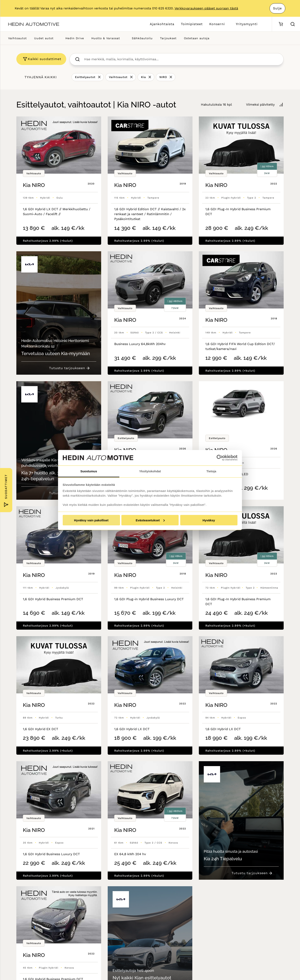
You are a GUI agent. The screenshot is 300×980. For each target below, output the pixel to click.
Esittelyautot (85, 77)
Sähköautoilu (142, 38)
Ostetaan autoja (197, 38)
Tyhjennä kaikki (41, 77)
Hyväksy (209, 520)
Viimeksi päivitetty (260, 104)
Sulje (277, 8)
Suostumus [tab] (89, 471)
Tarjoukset (168, 38)
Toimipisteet (192, 24)
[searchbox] (181, 59)
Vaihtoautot (17, 38)
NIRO (163, 77)
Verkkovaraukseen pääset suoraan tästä (206, 8)
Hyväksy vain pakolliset (91, 520)
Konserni (217, 24)
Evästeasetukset (150, 520)
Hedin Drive (75, 38)
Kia (143, 77)
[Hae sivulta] (293, 24)
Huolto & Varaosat (106, 38)
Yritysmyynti (247, 24)
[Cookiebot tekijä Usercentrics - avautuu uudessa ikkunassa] (220, 458)
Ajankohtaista (162, 24)
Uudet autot (44, 38)
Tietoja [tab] (211, 471)
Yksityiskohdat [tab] (150, 471)
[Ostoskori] (281, 24)
